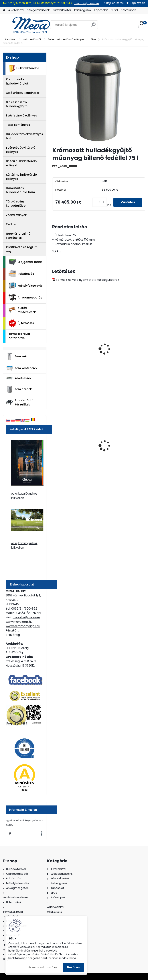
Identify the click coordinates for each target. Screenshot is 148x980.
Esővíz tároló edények (21, 115)
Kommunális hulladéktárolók (17, 81)
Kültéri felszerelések (22, 310)
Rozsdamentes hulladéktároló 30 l (68, 352)
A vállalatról (16, 10)
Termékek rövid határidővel (19, 336)
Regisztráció (138, 3)
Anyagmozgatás (25, 298)
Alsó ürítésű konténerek (23, 93)
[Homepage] (4, 10)
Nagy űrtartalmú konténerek (18, 236)
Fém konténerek (22, 368)
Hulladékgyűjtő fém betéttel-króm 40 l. (117, 352)
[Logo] (28, 25)
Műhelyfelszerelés (26, 286)
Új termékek (21, 323)
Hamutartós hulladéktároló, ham (20, 190)
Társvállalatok (62, 10)
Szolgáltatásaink (38, 10)
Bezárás (73, 967)
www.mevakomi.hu (19, 622)
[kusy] (100, 202)
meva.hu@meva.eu (86, 3)
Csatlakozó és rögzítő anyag (22, 249)
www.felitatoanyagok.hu (23, 626)
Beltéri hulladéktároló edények (66, 39)
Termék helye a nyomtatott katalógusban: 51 (86, 280)
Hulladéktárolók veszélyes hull (24, 136)
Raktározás (21, 274)
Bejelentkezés (115, 3)
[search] (93, 26)
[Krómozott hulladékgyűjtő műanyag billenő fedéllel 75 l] (99, 98)
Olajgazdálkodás (25, 262)
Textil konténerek (18, 125)
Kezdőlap (11, 39)
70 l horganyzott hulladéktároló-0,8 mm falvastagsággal (71, 448)
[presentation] (54, 345)
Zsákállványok (16, 215)
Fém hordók (19, 389)
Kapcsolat (101, 10)
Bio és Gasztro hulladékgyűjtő (17, 104)
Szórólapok (128, 10)
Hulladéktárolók (32, 39)
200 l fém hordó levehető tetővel (120, 447)
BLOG (114, 10)
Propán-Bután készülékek (21, 402)
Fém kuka (17, 356)
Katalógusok (83, 10)
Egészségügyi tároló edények (21, 150)
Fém (93, 39)
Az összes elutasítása (43, 967)
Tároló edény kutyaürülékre (16, 204)
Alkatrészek (19, 378)
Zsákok (11, 224)
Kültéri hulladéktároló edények (21, 177)
